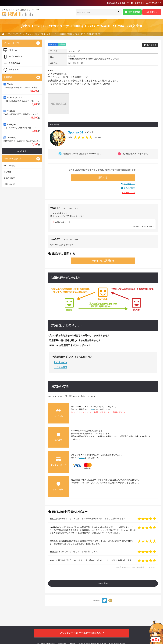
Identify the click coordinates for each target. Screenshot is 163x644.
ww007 (55, 208)
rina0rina (53, 519)
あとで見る (152, 45)
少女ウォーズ (74, 51)
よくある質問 (129, 188)
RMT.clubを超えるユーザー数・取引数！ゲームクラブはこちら (134, 3)
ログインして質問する (103, 261)
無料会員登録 (132, 12)
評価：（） (85, 137)
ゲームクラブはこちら (82, 633)
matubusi (54, 541)
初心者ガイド (129, 184)
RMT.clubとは (9, 166)
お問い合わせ (9, 184)
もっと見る (103, 583)
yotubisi (53, 527)
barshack (54, 552)
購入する (103, 177)
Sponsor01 (76, 132)
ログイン (152, 12)
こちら (91, 409)
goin (51, 560)
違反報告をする (128, 193)
